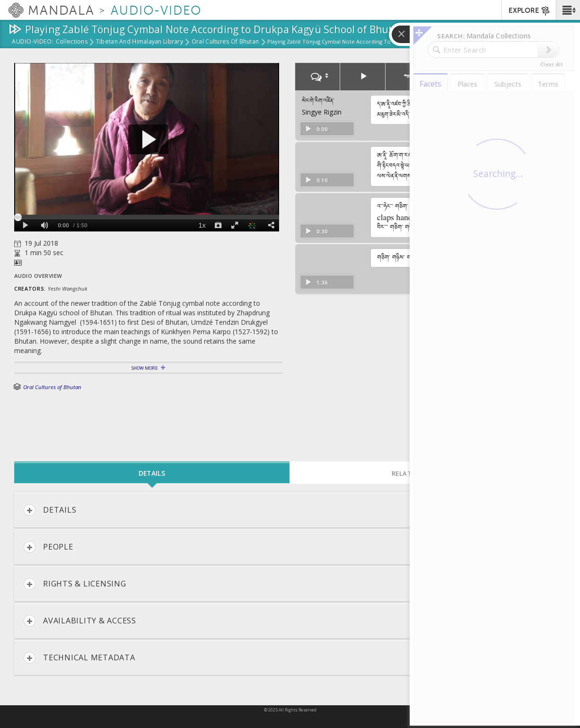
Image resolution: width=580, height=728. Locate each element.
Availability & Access (80, 621)
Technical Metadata (79, 658)
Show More (145, 368)
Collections (72, 42)
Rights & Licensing (75, 584)
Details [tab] (152, 473)
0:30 (316, 231)
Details (50, 510)
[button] (568, 10)
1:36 (316, 282)
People (48, 547)
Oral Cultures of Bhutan (225, 42)
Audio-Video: (33, 42)
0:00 (316, 129)
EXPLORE (530, 11)
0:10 (316, 180)
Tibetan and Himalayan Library (140, 42)
